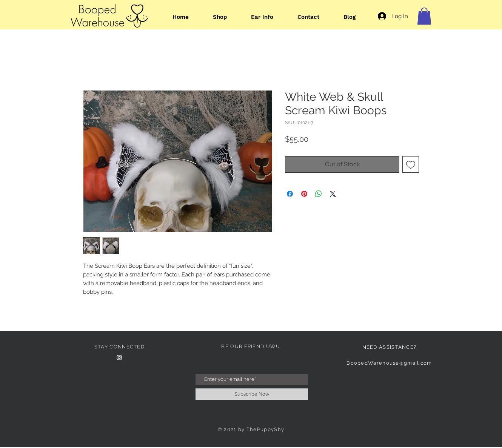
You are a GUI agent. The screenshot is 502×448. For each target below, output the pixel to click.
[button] (424, 16)
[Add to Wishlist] (411, 164)
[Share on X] (333, 194)
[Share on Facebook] (290, 194)
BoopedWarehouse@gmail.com (389, 363)
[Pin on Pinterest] (304, 194)
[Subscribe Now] (252, 394)
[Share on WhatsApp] (319, 194)
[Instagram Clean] (119, 357)
